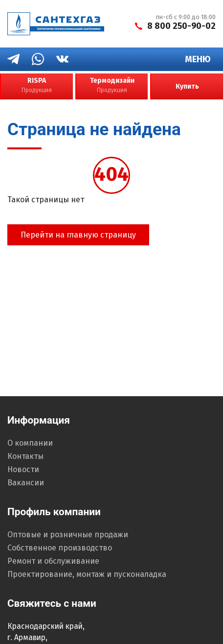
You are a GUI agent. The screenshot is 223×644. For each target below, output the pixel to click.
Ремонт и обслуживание (53, 561)
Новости (23, 469)
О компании (30, 443)
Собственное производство (60, 548)
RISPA (37, 85)
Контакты (25, 456)
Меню (198, 59)
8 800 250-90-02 (181, 26)
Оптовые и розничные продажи (68, 535)
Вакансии (26, 483)
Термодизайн (112, 85)
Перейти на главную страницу (78, 235)
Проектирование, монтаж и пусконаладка (87, 574)
